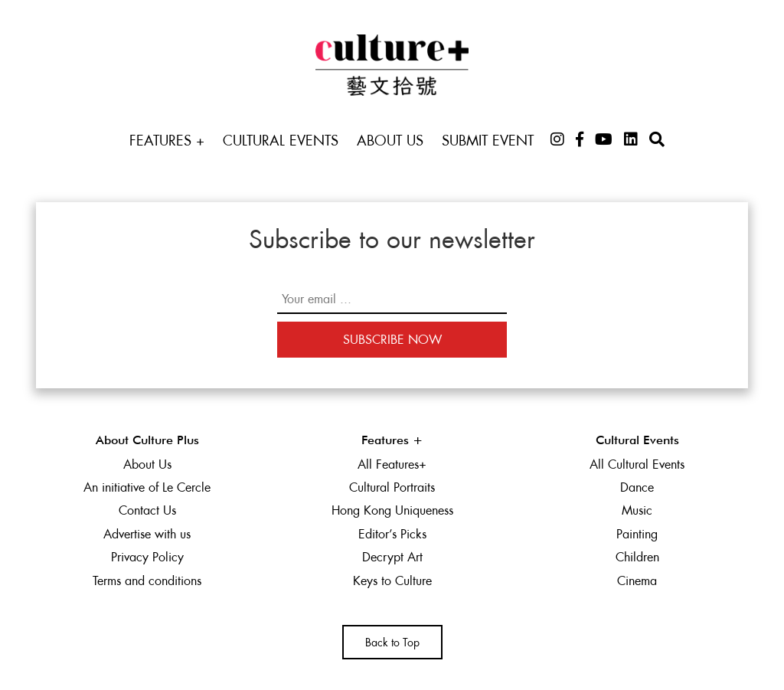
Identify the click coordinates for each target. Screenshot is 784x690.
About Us (390, 141)
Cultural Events (281, 141)
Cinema (637, 581)
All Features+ (392, 464)
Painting (637, 534)
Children (637, 557)
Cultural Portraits (392, 487)
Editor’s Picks (392, 534)
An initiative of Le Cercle (147, 487)
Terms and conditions (147, 581)
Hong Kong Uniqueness (392, 510)
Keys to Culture (392, 581)
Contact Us (147, 510)
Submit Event (488, 141)
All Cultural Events (637, 464)
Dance (637, 487)
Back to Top (392, 643)
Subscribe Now (392, 340)
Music (637, 510)
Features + (167, 141)
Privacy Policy (147, 557)
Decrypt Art (392, 557)
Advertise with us (147, 534)
